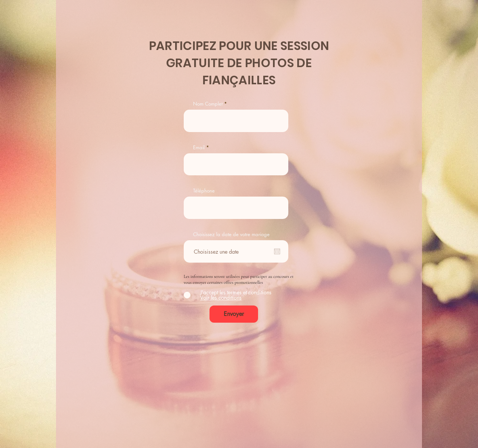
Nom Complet (208, 104)
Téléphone (204, 191)
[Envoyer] (234, 314)
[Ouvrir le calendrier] (277, 251)
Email (199, 148)
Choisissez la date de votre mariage (231, 234)
